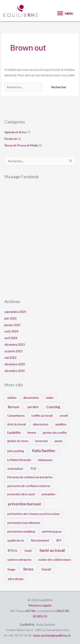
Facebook (11, 139)
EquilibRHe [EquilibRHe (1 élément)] (14, 433)
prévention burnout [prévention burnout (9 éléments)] (25, 504)
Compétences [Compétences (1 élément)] (16, 416)
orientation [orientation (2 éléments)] (15, 469)
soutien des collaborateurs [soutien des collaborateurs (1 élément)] (55, 560)
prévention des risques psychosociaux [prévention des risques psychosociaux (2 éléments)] (33, 514)
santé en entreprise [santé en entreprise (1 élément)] (19, 560)
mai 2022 (10, 357)
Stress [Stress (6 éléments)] (28, 569)
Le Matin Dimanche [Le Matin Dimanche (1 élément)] (19, 460)
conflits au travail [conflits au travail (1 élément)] (42, 416)
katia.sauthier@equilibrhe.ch (52, 635)
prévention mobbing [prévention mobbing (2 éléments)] (21, 531)
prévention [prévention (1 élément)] (48, 494)
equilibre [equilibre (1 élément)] (61, 424)
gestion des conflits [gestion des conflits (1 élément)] (55, 433)
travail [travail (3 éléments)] (46, 569)
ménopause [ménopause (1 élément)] (45, 460)
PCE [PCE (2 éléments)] (33, 469)
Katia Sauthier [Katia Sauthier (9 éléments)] (44, 451)
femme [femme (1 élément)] (32, 433)
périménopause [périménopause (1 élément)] (52, 531)
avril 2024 (11, 338)
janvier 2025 (12, 325)
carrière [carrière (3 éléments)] (33, 407)
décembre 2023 (15, 344)
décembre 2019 (15, 371)
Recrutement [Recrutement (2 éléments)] (40, 540)
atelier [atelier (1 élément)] (50, 398)
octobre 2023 (13, 351)
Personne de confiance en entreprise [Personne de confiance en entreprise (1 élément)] (30, 477)
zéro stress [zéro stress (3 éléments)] (16, 579)
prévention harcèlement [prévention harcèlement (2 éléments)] (24, 523)
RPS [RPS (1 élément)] (59, 540)
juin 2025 (11, 318)
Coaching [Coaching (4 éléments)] (53, 407)
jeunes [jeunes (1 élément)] (59, 441)
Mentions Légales (40, 605)
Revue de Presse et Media (21, 145)
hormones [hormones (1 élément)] (41, 441)
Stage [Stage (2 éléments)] (11, 569)
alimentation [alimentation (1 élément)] (31, 398)
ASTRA (30, 611)
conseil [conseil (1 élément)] (64, 416)
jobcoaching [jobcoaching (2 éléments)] (16, 451)
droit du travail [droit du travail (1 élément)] (17, 424)
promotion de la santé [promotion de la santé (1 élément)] (21, 494)
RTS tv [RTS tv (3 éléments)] (12, 550)
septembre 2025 (15, 312)
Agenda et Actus (15, 132)
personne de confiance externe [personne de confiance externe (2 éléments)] (29, 486)
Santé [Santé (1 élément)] (28, 551)
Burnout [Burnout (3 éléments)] (14, 407)
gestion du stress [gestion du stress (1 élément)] (18, 441)
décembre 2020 (15, 364)
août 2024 (11, 331)
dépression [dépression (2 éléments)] (41, 424)
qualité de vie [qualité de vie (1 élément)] (16, 540)
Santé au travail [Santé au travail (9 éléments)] (52, 550)
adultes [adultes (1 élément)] (12, 398)
